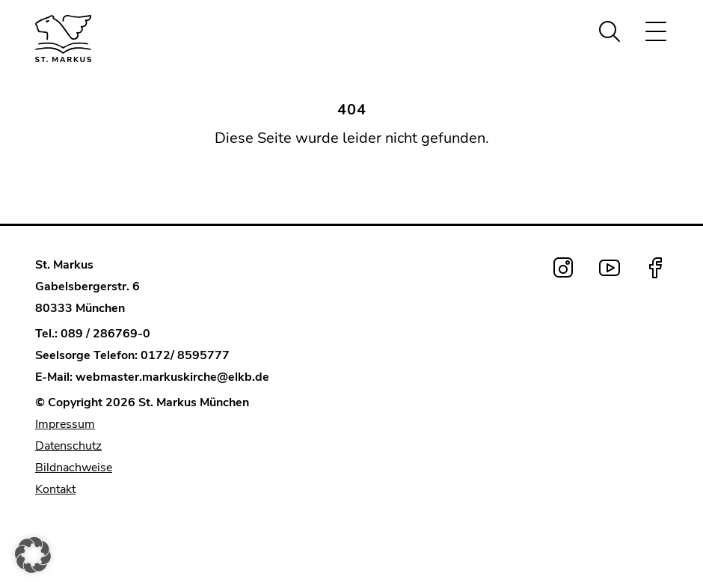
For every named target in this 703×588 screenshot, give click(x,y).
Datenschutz (68, 446)
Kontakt (55, 489)
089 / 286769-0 (105, 334)
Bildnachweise (74, 468)
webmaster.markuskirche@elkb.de (172, 377)
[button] (33, 555)
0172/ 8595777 (185, 355)
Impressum (65, 424)
